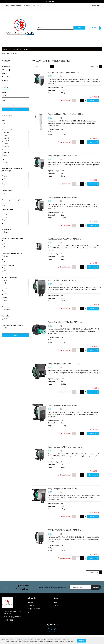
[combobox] (43, 66)
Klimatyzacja (6, 70)
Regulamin (31, 606)
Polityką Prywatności (29, 640)
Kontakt (56, 606)
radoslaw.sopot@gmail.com (12, 617)
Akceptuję (81, 641)
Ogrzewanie (6, 66)
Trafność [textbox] (36, 66)
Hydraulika (6, 77)
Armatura (5, 73)
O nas (26, 49)
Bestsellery (17, 49)
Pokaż (15, 335)
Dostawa (30, 602)
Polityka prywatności (34, 609)
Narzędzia (5, 80)
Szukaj (15, 109)
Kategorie (7, 49)
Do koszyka (93, 101)
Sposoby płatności (33, 612)
